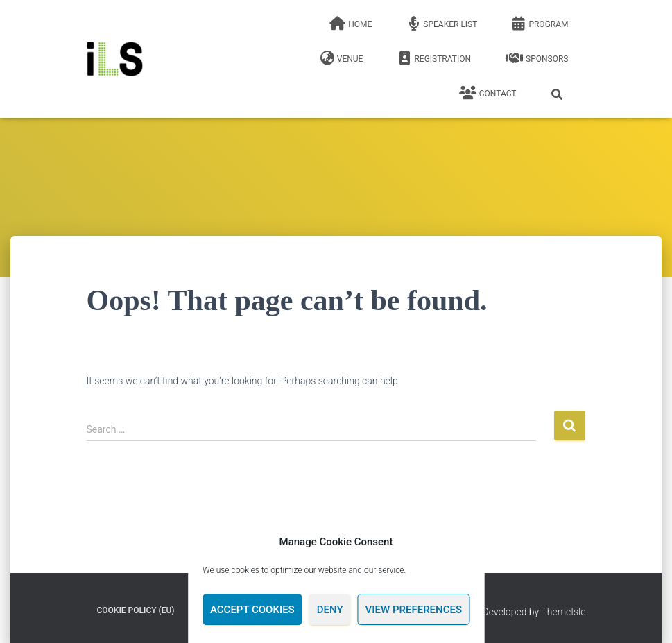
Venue (342, 58)
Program (540, 24)
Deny (330, 610)
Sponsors (537, 58)
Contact (488, 93)
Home (351, 24)
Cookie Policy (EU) (136, 610)
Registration (434, 58)
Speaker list (442, 24)
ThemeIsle (563, 612)
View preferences (414, 610)
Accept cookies (252, 610)
